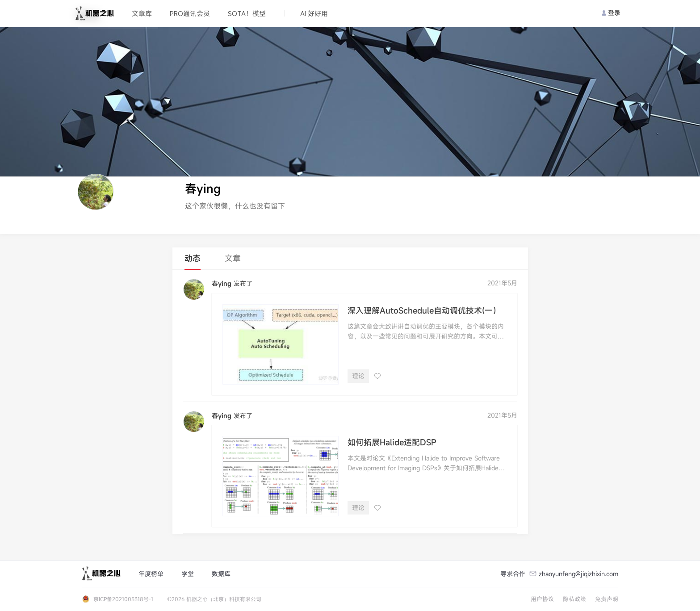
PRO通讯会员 (190, 13)
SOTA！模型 (247, 13)
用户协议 (542, 599)
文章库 (142, 13)
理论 (358, 376)
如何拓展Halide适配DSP (392, 442)
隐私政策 (574, 599)
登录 (611, 13)
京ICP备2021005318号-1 (123, 599)
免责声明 (607, 599)
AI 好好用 (314, 13)
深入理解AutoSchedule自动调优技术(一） (424, 310)
